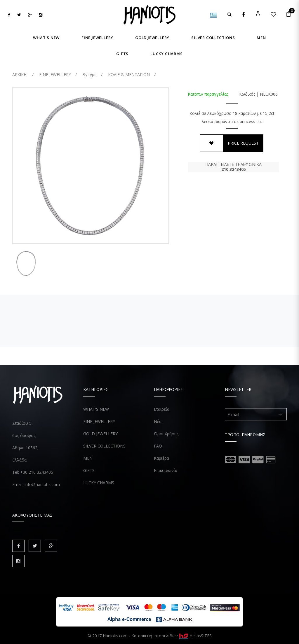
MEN (88, 458)
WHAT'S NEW (96, 409)
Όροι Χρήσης (166, 434)
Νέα (158, 421)
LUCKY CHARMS (99, 483)
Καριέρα (161, 458)
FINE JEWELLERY (99, 421)
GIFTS (89, 470)
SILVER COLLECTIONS (104, 446)
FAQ (158, 446)
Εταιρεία (162, 409)
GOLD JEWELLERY (100, 434)
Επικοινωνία (166, 470)
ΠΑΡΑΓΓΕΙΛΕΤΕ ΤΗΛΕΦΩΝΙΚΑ (234, 167)
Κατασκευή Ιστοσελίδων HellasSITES (172, 636)
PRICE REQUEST (243, 143)
